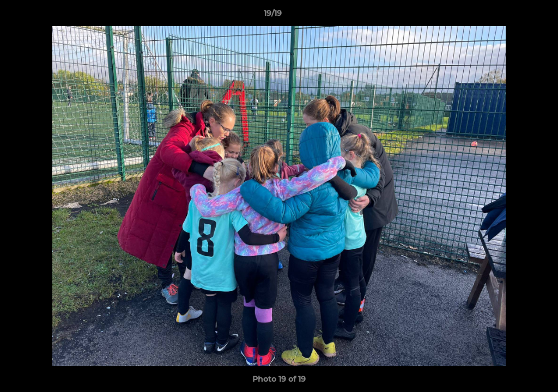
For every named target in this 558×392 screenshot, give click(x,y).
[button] (512, 16)
